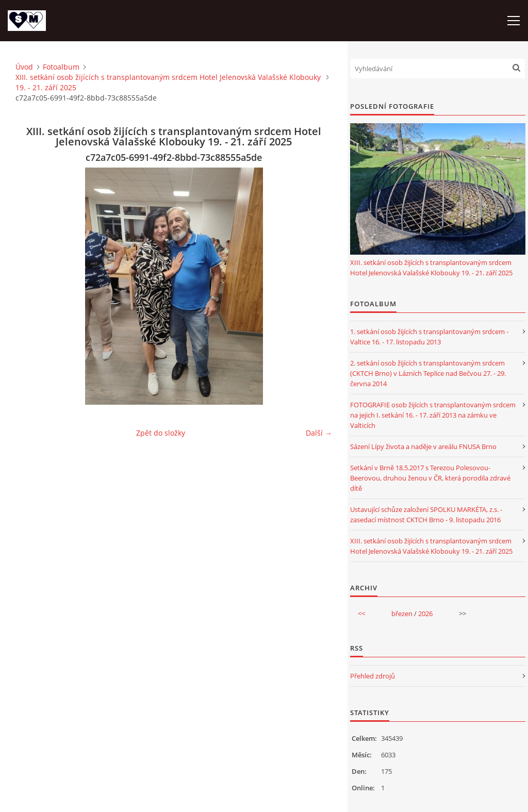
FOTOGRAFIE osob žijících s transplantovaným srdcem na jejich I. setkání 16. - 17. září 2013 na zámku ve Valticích (433, 415)
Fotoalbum (61, 67)
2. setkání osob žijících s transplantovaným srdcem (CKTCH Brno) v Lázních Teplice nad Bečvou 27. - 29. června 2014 (428, 373)
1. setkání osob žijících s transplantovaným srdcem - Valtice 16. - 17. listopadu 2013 (429, 337)
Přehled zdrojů (373, 676)
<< (361, 614)
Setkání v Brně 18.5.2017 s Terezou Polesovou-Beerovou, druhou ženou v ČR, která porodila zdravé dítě (430, 478)
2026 (425, 614)
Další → (319, 433)
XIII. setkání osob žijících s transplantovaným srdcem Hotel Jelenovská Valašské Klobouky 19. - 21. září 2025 (168, 82)
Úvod (24, 67)
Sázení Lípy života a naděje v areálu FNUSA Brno (423, 446)
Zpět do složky (161, 433)
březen (402, 614)
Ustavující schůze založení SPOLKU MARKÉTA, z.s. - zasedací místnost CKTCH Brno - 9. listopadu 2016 (426, 515)
